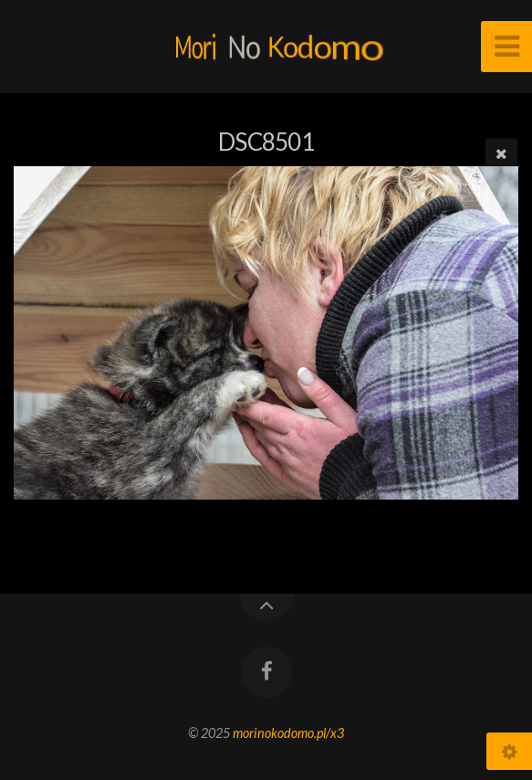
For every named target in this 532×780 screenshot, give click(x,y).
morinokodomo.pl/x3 (288, 733)
